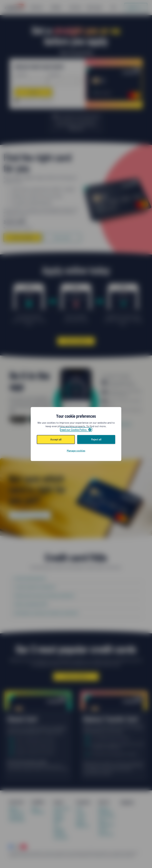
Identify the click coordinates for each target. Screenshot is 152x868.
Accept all (56, 439)
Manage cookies (76, 451)
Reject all (96, 439)
